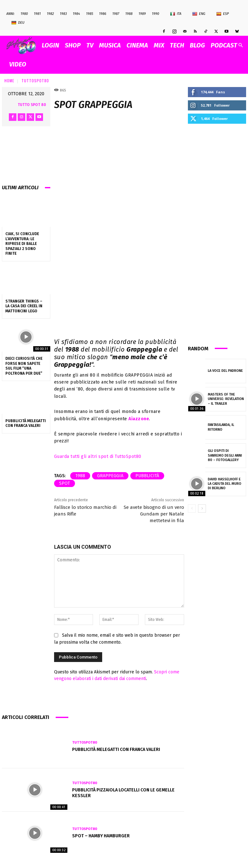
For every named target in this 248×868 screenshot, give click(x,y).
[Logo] (23, 45)
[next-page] (202, 509)
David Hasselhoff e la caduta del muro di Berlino (225, 484)
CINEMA (137, 45)
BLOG (197, 45)
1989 (142, 14)
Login (50, 45)
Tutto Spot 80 (32, 105)
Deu (18, 23)
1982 (50, 14)
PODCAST (224, 45)
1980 (24, 14)
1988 (129, 14)
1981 (37, 14)
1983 (63, 14)
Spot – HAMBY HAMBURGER (101, 836)
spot (65, 483)
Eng (199, 14)
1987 (116, 14)
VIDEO (18, 64)
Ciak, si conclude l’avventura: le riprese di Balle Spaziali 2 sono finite (22, 244)
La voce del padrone (225, 371)
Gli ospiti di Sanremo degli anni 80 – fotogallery (225, 455)
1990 (155, 14)
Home (9, 81)
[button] (240, 45)
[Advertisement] (217, 234)
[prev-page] (192, 509)
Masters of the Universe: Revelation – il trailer (226, 399)
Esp (223, 14)
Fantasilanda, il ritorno (221, 427)
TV (90, 45)
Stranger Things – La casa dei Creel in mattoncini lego (24, 306)
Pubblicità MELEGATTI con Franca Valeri (26, 423)
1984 (76, 14)
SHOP (73, 45)
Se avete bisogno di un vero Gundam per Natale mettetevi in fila (154, 514)
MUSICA (110, 45)
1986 (103, 14)
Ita (176, 14)
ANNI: (10, 14)
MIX (159, 45)
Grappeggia (110, 476)
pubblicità (147, 476)
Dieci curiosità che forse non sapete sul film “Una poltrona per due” (24, 366)
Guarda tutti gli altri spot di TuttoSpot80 (98, 456)
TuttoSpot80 (35, 81)
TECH (177, 45)
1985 (90, 14)
